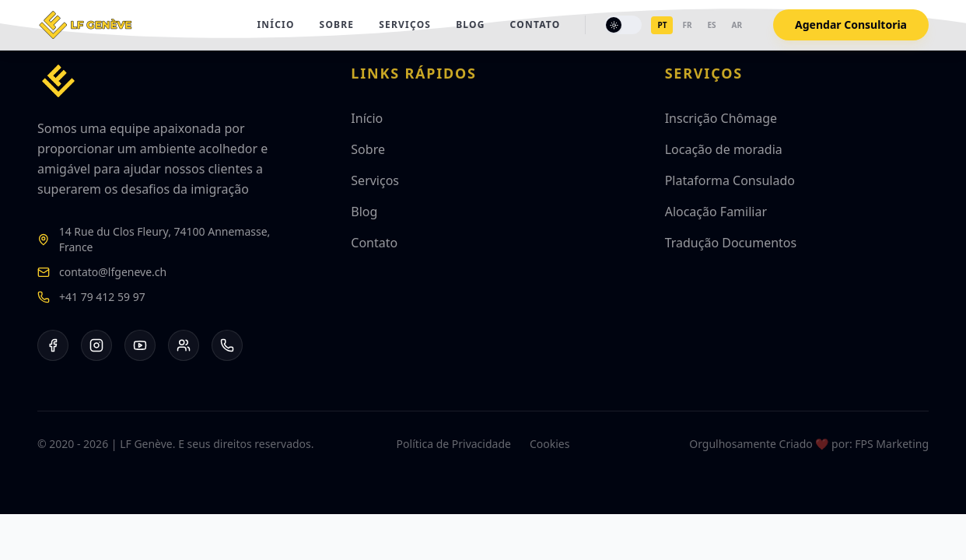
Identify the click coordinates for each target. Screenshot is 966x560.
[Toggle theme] (623, 25)
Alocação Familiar (716, 212)
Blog (470, 25)
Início (275, 25)
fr (687, 25)
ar (737, 25)
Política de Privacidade (454, 444)
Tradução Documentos (731, 243)
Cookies (549, 444)
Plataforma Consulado (730, 180)
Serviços (405, 25)
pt (662, 25)
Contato (535, 25)
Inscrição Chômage (721, 118)
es (711, 25)
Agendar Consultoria (851, 24)
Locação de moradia (724, 149)
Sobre (337, 25)
